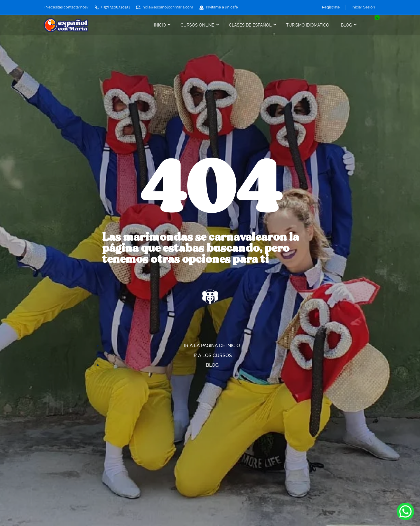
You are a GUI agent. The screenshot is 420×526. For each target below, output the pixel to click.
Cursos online (197, 25)
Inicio (160, 25)
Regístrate (331, 7)
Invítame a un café (218, 7)
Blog (346, 25)
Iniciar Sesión (363, 7)
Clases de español (250, 25)
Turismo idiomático (308, 25)
